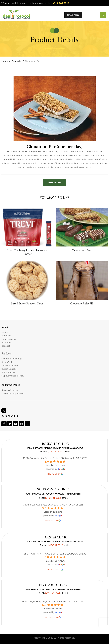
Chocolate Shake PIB (82, 304)
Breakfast (7, 362)
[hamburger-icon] (103, 15)
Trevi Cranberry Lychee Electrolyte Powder (27, 252)
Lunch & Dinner (10, 366)
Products (16, 61)
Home (5, 61)
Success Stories (10, 390)
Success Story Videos (13, 394)
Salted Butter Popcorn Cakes (27, 304)
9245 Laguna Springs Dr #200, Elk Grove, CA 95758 (53, 601)
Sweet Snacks (9, 369)
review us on (55, 474)
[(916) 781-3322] (4, 410)
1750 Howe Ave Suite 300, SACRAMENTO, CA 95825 (53, 505)
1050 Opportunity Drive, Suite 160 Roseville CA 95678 (55, 458)
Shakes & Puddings (12, 359)
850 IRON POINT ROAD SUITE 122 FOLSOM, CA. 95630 (55, 554)
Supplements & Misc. (13, 376)
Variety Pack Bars (82, 250)
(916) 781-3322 (61, 3)
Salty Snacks (8, 372)
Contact (6, 346)
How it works (9, 339)
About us (6, 336)
